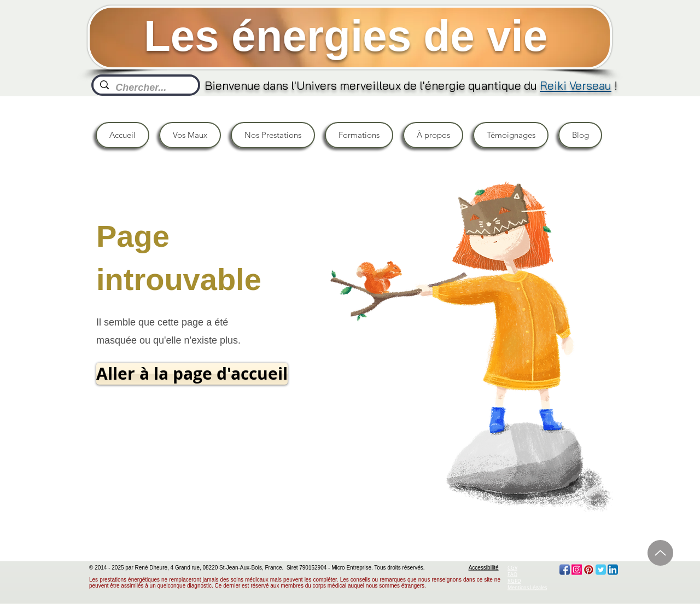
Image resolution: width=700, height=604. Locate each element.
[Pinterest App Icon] (589, 570)
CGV (512, 568)
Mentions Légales (527, 588)
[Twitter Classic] (601, 570)
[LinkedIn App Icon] (613, 570)
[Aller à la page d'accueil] (192, 374)
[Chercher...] (145, 88)
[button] (190, 135)
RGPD (514, 581)
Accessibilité (484, 568)
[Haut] (660, 553)
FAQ (512, 574)
